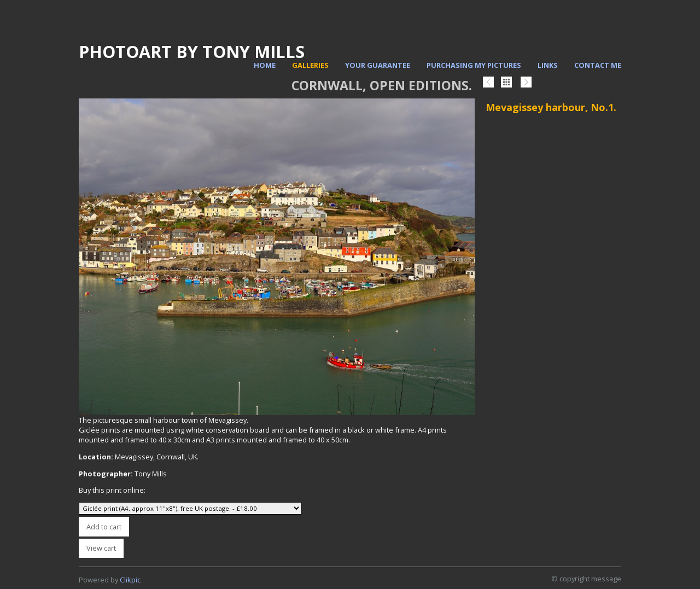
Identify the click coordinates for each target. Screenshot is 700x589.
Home (265, 65)
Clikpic (130, 580)
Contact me (598, 65)
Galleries (310, 65)
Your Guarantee (378, 65)
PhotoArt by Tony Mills (192, 51)
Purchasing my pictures (474, 65)
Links (548, 65)
